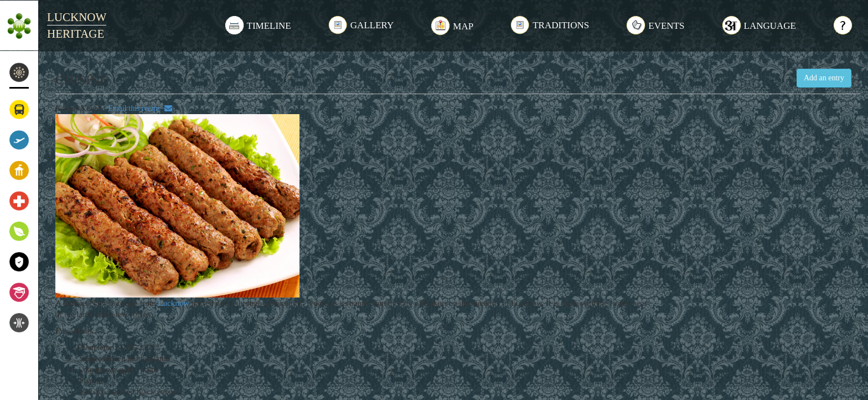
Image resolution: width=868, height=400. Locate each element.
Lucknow (174, 303)
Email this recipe (138, 108)
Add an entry (824, 78)
